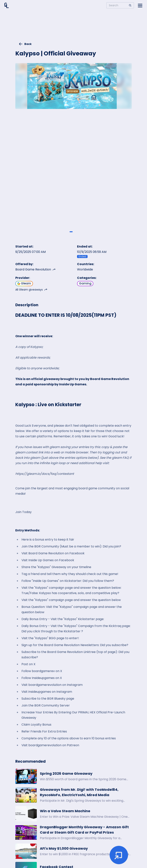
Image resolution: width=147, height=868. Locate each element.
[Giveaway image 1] (71, 232)
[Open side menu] (140, 5)
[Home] (7, 5)
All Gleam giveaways (31, 290)
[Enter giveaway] (119, 855)
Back (25, 44)
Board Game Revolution (35, 269)
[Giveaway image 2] (76, 232)
